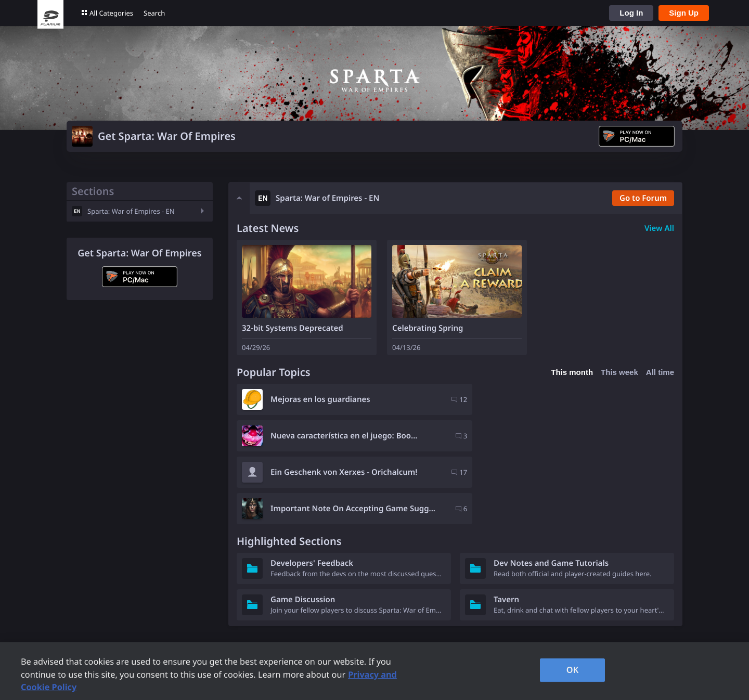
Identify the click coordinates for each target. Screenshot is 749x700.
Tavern (506, 527)
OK (573, 670)
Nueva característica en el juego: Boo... (567, 399)
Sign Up (684, 13)
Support (359, 612)
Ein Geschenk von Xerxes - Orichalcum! (344, 436)
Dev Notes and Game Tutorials (551, 490)
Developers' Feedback (312, 490)
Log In (631, 13)
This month (572, 372)
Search (154, 13)
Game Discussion (303, 527)
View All (659, 228)
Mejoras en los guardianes (320, 399)
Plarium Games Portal (228, 612)
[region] (374, 671)
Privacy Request (374, 626)
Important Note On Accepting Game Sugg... (562, 436)
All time (660, 372)
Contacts (361, 640)
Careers (471, 626)
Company (475, 612)
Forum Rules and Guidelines (239, 626)
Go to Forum (643, 198)
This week (619, 372)
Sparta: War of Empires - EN (131, 211)
